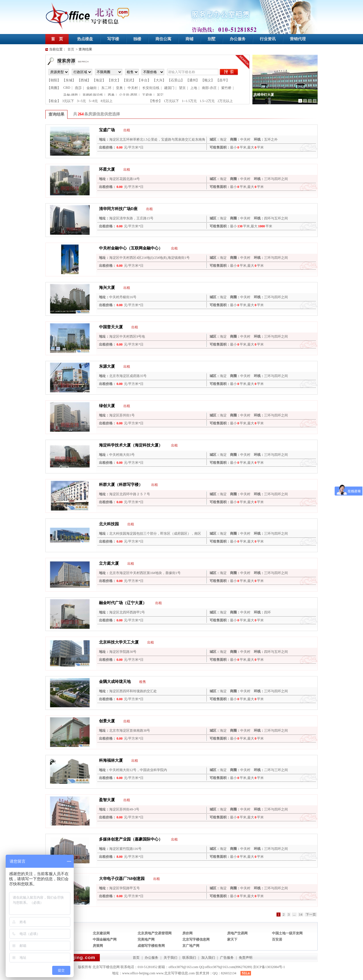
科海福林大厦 (111, 760)
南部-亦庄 (209, 88)
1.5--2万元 (207, 101)
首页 (71, 49)
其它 (160, 95)
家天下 (232, 939)
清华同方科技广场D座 (118, 209)
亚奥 (119, 88)
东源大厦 (107, 366)
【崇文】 (114, 80)
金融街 (92, 88)
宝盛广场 (107, 130)
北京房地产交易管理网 (155, 933)
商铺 (189, 39)
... (294, 915)
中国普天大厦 (111, 327)
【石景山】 (176, 80)
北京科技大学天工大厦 (119, 642)
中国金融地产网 (105, 939)
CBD (67, 88)
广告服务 (227, 958)
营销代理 (298, 39)
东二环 (106, 88)
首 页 (57, 39)
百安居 (277, 939)
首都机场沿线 (93, 95)
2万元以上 (225, 101)
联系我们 (189, 958)
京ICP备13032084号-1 (269, 967)
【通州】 (193, 80)
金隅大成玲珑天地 (115, 682)
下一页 (311, 915)
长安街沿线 (151, 88)
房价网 (187, 933)
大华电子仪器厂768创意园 (122, 879)
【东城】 (69, 80)
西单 (111, 95)
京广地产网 (191, 946)
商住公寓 (163, 39)
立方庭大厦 (109, 563)
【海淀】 (99, 80)
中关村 (133, 88)
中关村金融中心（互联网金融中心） (131, 248)
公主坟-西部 (128, 95)
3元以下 (68, 101)
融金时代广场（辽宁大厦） (123, 603)
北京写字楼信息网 (196, 939)
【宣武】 (129, 80)
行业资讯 (268, 39)
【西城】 (84, 80)
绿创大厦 (107, 406)
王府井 (147, 95)
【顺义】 (208, 80)
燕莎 (78, 88)
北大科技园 (109, 524)
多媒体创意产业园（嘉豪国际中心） (131, 839)
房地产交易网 (237, 933)
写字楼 (113, 39)
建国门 (169, 88)
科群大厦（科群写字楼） (121, 485)
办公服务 (238, 39)
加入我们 (208, 958)
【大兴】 (159, 80)
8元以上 (107, 101)
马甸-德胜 (71, 95)
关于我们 (170, 958)
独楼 (137, 39)
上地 (194, 88)
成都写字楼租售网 (151, 946)
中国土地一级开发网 (287, 933)
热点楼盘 (85, 39)
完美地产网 (146, 939)
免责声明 (246, 958)
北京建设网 (101, 933)
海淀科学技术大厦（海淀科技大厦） (131, 445)
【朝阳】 (54, 80)
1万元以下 (171, 101)
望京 (182, 88)
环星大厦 (107, 169)
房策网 (98, 946)
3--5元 (81, 101)
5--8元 (93, 101)
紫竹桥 (226, 88)
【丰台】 (144, 80)
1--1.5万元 (189, 101)
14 (301, 915)
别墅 (212, 39)
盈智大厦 (107, 800)
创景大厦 (107, 721)
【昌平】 (223, 80)
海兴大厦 (107, 288)
